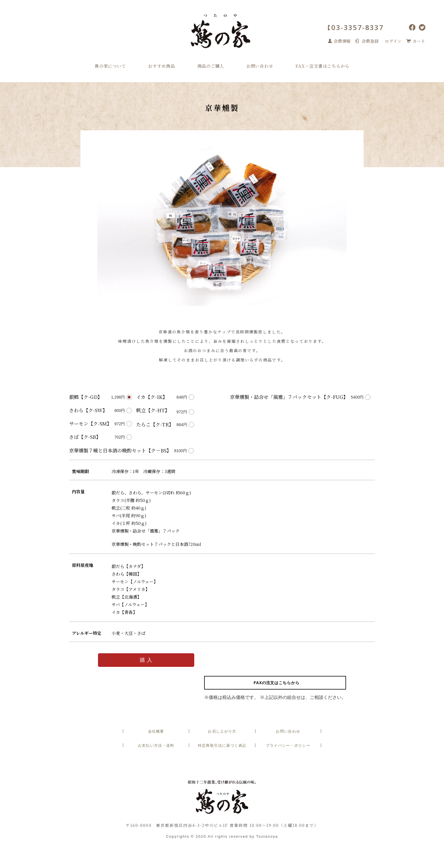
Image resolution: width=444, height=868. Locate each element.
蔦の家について (110, 66)
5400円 (357, 397)
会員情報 (342, 41)
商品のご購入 (211, 66)
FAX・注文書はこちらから (322, 66)
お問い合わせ (260, 66)
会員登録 (370, 41)
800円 (120, 410)
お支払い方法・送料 (156, 745)
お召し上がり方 (222, 731)
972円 (120, 424)
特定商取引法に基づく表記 (222, 745)
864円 (182, 425)
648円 (182, 397)
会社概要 (156, 731)
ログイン (393, 41)
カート (419, 41)
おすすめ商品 (162, 66)
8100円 (181, 451)
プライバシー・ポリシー (288, 745)
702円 (120, 437)
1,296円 (118, 397)
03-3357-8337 (357, 27)
